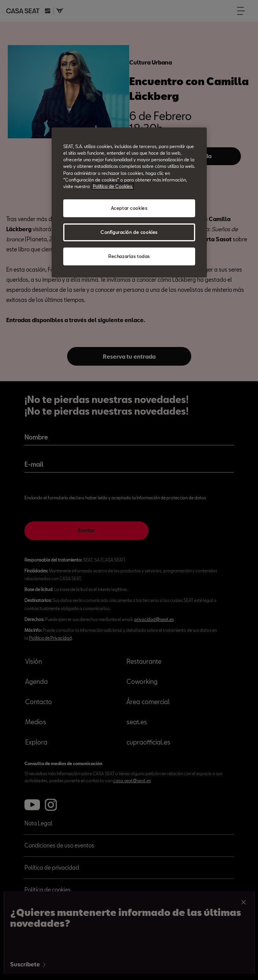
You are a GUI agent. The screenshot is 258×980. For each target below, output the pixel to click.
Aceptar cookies (129, 208)
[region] (129, 202)
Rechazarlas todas (129, 256)
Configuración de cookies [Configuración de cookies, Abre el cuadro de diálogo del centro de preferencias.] (129, 232)
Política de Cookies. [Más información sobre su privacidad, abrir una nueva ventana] (113, 186)
